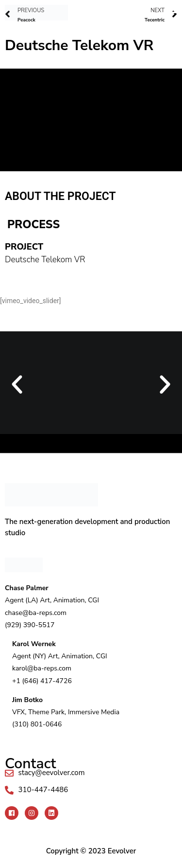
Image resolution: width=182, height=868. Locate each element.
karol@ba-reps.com (42, 668)
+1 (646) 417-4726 (42, 681)
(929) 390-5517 (30, 625)
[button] (127, 9)
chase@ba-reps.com (36, 613)
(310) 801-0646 (37, 724)
